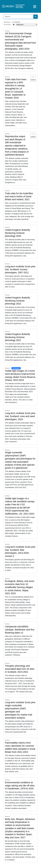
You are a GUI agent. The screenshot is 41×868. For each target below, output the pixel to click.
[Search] (36, 17)
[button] (14, 25)
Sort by (18, 22)
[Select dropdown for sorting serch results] (26, 25)
